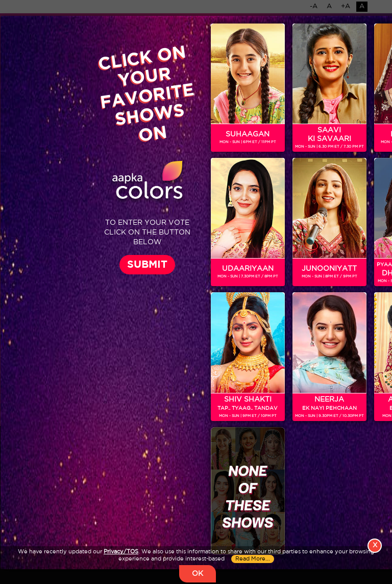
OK (198, 574)
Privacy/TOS (121, 552)
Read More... (253, 559)
